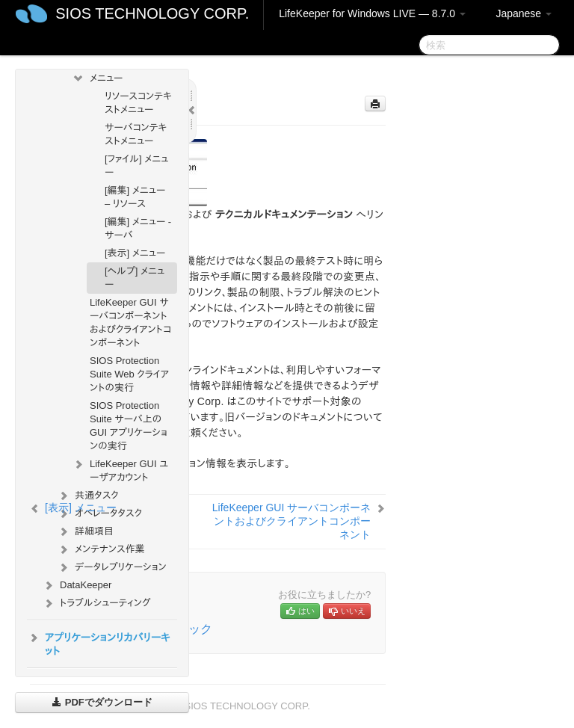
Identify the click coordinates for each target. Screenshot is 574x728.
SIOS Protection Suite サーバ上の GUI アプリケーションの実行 (129, 426)
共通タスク (88, 496)
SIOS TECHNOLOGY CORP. (152, 13)
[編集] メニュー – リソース (135, 197)
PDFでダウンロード (102, 702)
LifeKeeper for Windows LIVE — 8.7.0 (372, 13)
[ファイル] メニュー (136, 166)
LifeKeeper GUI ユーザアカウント (120, 469)
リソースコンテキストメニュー (138, 103)
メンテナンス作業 (101, 549)
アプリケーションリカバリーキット (99, 643)
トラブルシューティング (96, 603)
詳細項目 (85, 531)
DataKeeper (77, 585)
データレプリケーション (112, 567)
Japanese (524, 13)
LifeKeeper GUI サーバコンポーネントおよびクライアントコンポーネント (130, 323)
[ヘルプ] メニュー (135, 278)
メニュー (97, 78)
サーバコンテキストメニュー (136, 134)
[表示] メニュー (135, 253)
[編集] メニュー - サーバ (138, 228)
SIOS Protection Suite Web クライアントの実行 (129, 374)
